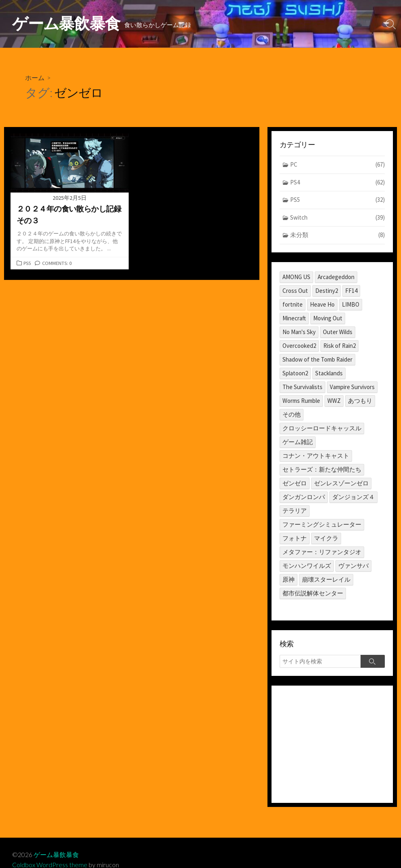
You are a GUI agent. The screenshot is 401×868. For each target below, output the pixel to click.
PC (338, 165)
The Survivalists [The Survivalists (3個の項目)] (302, 387)
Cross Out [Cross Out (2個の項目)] (295, 291)
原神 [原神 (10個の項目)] (289, 579)
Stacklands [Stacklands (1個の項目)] (329, 373)
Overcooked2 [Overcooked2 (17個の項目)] (299, 346)
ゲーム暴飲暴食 (56, 855)
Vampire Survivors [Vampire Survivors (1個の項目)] (352, 387)
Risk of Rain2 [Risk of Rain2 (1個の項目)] (339, 346)
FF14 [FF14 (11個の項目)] (351, 291)
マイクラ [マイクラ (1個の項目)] (326, 538)
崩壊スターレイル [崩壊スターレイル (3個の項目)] (326, 579)
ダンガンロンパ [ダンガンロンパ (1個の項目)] (304, 497)
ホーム (35, 77)
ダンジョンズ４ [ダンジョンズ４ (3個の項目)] (353, 497)
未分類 (338, 236)
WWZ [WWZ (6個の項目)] (334, 401)
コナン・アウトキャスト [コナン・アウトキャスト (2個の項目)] (316, 456)
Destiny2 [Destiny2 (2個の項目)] (327, 291)
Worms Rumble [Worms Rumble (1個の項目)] (301, 401)
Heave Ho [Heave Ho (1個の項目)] (322, 304)
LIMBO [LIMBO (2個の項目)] (351, 304)
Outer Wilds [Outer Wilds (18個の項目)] (338, 332)
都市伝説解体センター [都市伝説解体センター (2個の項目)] (313, 593)
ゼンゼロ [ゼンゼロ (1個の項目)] (295, 483)
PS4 (338, 183)
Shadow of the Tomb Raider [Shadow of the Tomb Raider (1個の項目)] (317, 359)
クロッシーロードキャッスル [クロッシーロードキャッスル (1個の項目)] (322, 428)
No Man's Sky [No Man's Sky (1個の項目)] (299, 332)
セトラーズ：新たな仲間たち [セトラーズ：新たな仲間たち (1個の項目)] (322, 469)
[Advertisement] (332, 745)
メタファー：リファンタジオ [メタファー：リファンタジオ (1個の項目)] (322, 552)
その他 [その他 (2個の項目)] (292, 414)
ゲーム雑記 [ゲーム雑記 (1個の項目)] (298, 442)
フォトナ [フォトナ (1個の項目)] (295, 538)
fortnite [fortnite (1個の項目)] (293, 304)
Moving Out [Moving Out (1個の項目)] (328, 318)
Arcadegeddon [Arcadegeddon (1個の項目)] (336, 277)
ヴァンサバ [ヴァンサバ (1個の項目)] (353, 566)
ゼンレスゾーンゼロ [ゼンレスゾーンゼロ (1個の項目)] (341, 483)
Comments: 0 (57, 263)
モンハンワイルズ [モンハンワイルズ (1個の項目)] (307, 566)
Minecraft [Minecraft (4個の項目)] (294, 318)
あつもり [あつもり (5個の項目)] (360, 401)
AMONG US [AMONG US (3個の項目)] (296, 277)
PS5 (27, 263)
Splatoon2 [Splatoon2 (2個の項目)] (295, 373)
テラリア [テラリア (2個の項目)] (295, 511)
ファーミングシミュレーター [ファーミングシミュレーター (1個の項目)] (322, 524)
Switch (338, 218)
